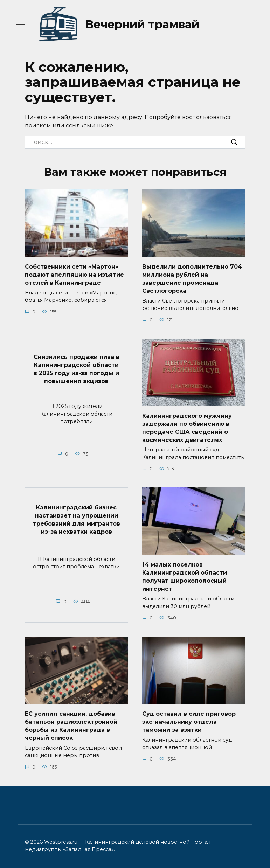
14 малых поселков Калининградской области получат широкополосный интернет (185, 575)
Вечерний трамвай (142, 24)
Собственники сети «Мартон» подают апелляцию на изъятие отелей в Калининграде (74, 275)
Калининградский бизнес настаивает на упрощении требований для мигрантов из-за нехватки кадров (77, 518)
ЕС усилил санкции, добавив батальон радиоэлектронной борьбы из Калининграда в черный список (71, 723)
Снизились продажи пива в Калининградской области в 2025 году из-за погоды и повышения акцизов (77, 368)
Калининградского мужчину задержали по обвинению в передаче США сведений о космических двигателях (187, 426)
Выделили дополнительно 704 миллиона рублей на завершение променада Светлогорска (192, 278)
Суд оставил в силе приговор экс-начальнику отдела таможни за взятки (189, 719)
